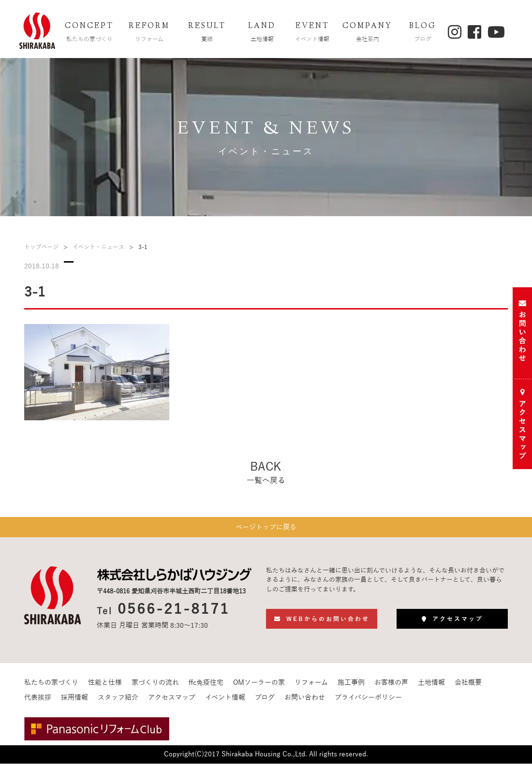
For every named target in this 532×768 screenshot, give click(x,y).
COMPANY (368, 33)
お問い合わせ (305, 702)
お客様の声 (391, 687)
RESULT (207, 33)
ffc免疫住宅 (206, 687)
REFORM (149, 33)
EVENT (312, 33)
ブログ (265, 702)
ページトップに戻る (266, 529)
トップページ (41, 247)
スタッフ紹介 (118, 702)
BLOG (423, 33)
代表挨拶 (38, 702)
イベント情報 (225, 702)
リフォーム (311, 687)
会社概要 (468, 687)
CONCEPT (89, 33)
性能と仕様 (105, 687)
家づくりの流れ (155, 687)
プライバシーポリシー (368, 702)
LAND (262, 33)
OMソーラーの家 (259, 687)
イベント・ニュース (98, 247)
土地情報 (431, 687)
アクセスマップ (172, 702)
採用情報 (74, 702)
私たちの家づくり (51, 687)
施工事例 (351, 687)
